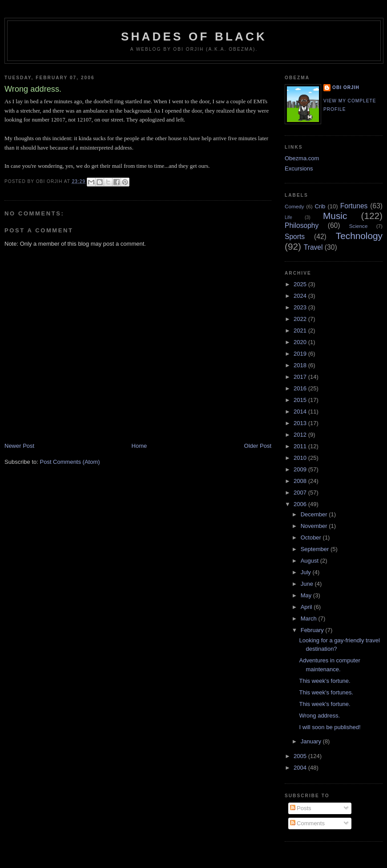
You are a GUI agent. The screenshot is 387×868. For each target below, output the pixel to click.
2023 (301, 307)
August (310, 561)
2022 (301, 319)
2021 (301, 331)
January (312, 741)
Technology (359, 236)
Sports (295, 237)
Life (288, 217)
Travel (313, 247)
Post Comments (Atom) (70, 462)
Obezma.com (302, 158)
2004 (301, 768)
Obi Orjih (346, 87)
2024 (301, 296)
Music (335, 216)
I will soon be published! (330, 727)
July (307, 572)
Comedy (294, 206)
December (315, 514)
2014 (301, 412)
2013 (301, 423)
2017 (301, 377)
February (313, 630)
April (307, 607)
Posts (301, 808)
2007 (301, 493)
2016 (301, 388)
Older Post (258, 446)
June (308, 584)
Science (359, 226)
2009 (301, 469)
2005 (301, 756)
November (315, 526)
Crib (320, 206)
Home (139, 446)
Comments (307, 823)
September (316, 549)
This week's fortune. (325, 681)
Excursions (299, 168)
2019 (301, 354)
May (307, 595)
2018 (301, 365)
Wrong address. (319, 716)
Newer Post (19, 446)
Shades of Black (194, 37)
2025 (301, 284)
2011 (301, 446)
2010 (301, 458)
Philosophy (302, 225)
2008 (301, 481)
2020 (301, 342)
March (310, 619)
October (312, 537)
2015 (301, 400)
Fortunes (354, 206)
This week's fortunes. (326, 692)
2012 (301, 435)
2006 (301, 504)
